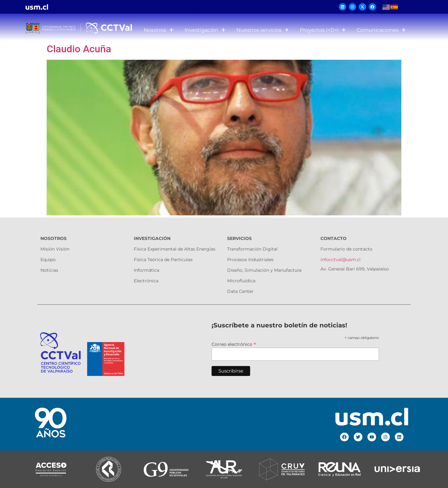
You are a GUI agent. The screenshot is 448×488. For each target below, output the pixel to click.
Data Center (240, 291)
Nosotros (159, 30)
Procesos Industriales (250, 260)
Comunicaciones (381, 30)
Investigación (205, 30)
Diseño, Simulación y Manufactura (264, 270)
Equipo (48, 260)
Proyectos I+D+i (323, 30)
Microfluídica (241, 281)
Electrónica (146, 281)
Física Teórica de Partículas (163, 260)
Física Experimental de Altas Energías (175, 249)
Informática (147, 270)
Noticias (49, 270)
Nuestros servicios (263, 30)
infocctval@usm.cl (341, 260)
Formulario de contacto (346, 249)
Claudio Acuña (79, 49)
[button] (159, 30)
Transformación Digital (252, 249)
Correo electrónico (234, 344)
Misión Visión (55, 249)
